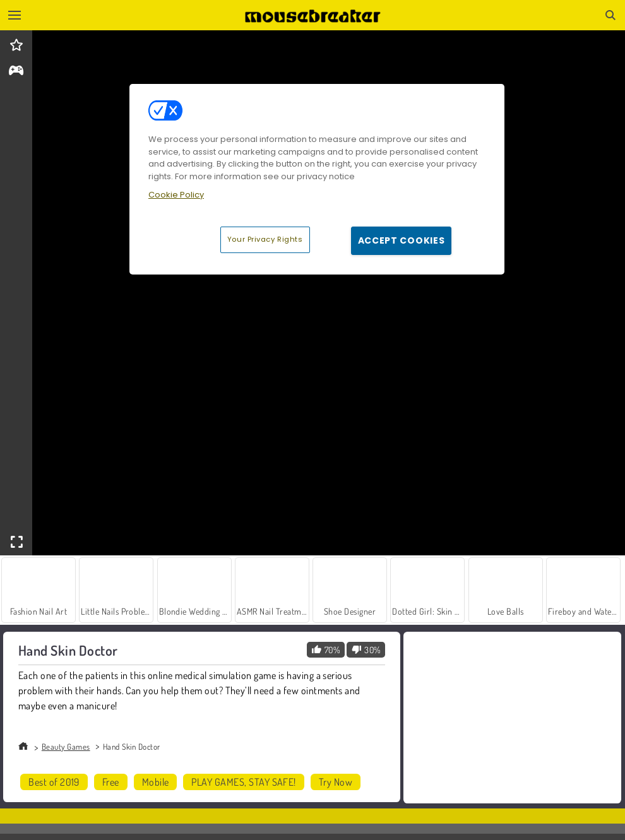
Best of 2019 (54, 782)
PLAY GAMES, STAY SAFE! (244, 782)
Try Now (336, 782)
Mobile (156, 782)
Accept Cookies (402, 240)
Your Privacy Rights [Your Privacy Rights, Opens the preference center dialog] (265, 239)
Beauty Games (66, 747)
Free (111, 782)
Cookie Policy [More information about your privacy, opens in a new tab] (176, 195)
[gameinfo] (16, 72)
